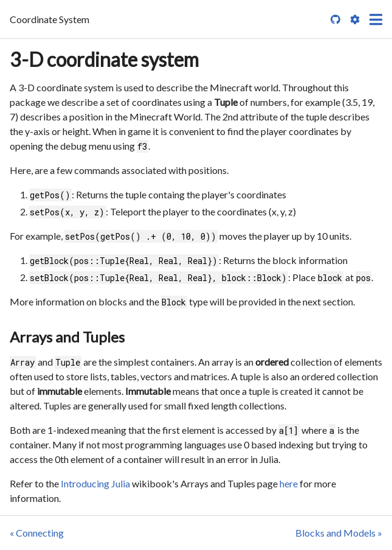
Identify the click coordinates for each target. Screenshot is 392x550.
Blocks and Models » (339, 533)
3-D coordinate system (104, 59)
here (289, 483)
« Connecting (37, 533)
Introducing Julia (95, 483)
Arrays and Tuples (67, 337)
